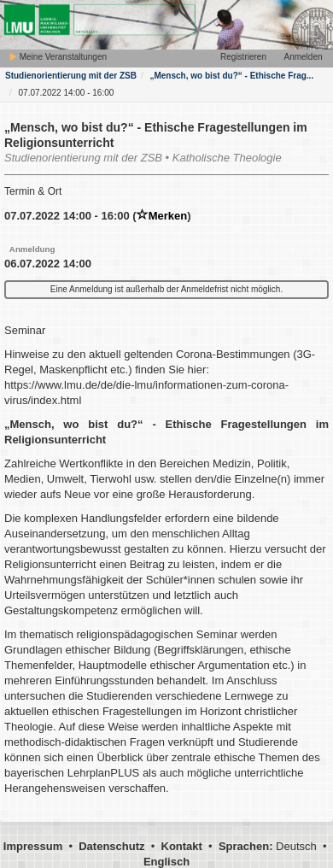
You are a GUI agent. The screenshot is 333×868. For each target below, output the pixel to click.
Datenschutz (111, 846)
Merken (162, 216)
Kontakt (182, 846)
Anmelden (303, 57)
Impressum (33, 846)
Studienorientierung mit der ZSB (71, 76)
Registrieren (243, 57)
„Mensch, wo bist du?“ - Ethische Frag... (231, 76)
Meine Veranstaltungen (58, 57)
